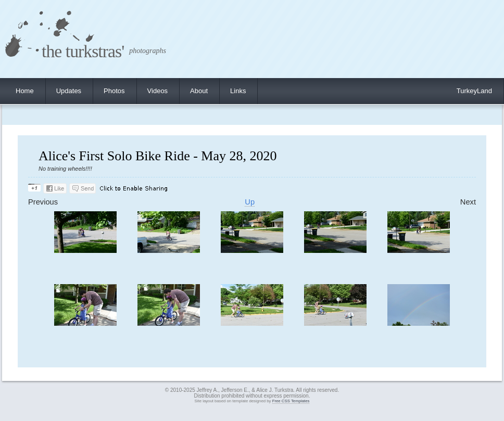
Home (25, 91)
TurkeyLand (474, 91)
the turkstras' (83, 51)
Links (238, 91)
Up (250, 202)
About (199, 91)
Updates (69, 91)
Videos (158, 91)
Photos (114, 91)
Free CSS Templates (291, 401)
